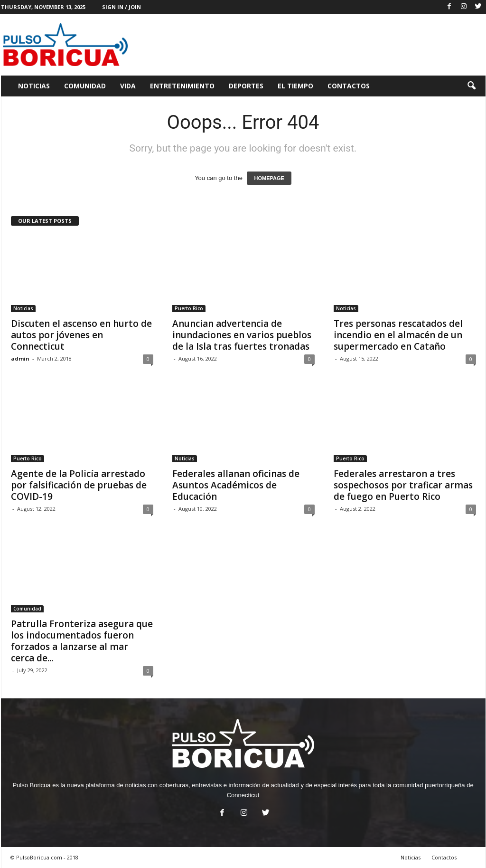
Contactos (349, 86)
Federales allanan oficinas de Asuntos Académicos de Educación (236, 485)
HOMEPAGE (269, 178)
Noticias (34, 86)
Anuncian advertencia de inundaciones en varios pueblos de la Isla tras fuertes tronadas (242, 335)
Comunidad (85, 86)
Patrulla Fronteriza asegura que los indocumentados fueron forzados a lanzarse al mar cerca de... (82, 641)
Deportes (246, 86)
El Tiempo (295, 86)
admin (20, 358)
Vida (128, 86)
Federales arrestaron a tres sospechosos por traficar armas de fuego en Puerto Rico (403, 485)
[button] (471, 86)
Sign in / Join (121, 7)
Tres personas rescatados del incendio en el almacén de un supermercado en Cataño (398, 335)
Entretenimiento (182, 86)
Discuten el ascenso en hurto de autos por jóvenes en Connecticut (81, 335)
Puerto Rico (189, 308)
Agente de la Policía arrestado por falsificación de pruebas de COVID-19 (79, 485)
